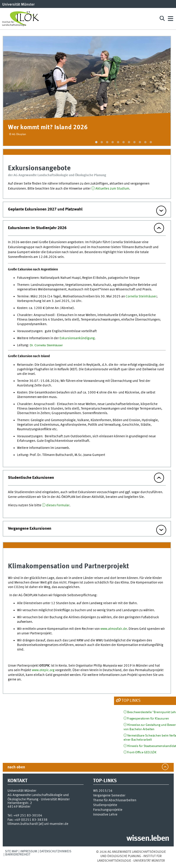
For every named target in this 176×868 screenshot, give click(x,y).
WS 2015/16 (103, 791)
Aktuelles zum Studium (112, 189)
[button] (96, 142)
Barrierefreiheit (18, 855)
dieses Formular (58, 505)
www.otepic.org (43, 670)
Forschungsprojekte (108, 810)
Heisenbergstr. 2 (20, 803)
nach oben (16, 767)
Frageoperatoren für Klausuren (148, 719)
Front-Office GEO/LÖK (142, 752)
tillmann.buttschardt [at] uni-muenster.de (38, 824)
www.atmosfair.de (114, 629)
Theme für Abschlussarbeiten (115, 800)
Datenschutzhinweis (55, 851)
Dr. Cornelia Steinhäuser (46, 345)
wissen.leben (148, 839)
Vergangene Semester (109, 796)
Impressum (29, 851)
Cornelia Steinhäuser (141, 297)
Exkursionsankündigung (77, 338)
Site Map (11, 851)
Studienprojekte (105, 805)
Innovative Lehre (105, 815)
